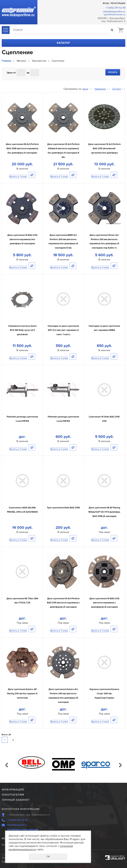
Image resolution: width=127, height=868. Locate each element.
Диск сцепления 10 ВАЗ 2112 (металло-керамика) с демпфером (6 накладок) (104, 603)
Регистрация (118, 3)
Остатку (117, 89)
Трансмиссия (39, 61)
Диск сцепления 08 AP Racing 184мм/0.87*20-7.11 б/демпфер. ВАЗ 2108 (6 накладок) (104, 512)
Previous (7, 765)
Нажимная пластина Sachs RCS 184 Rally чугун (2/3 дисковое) (22, 330)
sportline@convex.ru (114, 14)
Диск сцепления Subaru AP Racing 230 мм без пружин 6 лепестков (22, 693)
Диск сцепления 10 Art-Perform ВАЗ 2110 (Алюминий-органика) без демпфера (104, 148)
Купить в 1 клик (18, 177)
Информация (13, 790)
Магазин (21, 61)
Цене (85, 89)
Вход (106, 3)
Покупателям (13, 795)
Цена (10, 73)
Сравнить (32, 175)
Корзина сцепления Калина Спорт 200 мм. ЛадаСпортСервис (104, 693)
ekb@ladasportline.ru (114, 12)
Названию (100, 89)
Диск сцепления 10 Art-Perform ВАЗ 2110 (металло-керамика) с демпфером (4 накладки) (63, 603)
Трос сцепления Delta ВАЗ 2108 (63, 508)
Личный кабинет (16, 800)
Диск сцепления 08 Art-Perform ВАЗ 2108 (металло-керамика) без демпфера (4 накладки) (22, 148)
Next (120, 765)
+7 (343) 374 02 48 (115, 8)
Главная (6, 61)
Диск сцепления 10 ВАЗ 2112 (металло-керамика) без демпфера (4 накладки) (22, 239)
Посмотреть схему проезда (23, 829)
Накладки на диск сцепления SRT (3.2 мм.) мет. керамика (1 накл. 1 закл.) (63, 330)
